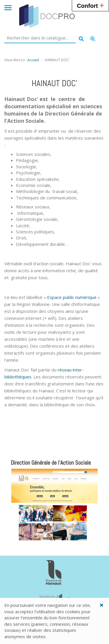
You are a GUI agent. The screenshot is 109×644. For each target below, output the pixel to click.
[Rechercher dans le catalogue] (40, 38)
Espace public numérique (72, 297)
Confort (90, 5)
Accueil (33, 60)
